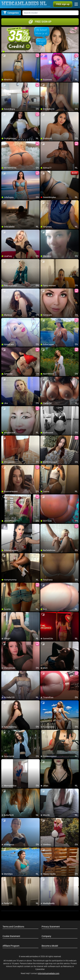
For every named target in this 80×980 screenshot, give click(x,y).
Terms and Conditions (13, 927)
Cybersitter (40, 969)
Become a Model (50, 946)
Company (46, 936)
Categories (11, 13)
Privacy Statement (51, 927)
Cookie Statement (11, 936)
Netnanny (68, 966)
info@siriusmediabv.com (49, 973)
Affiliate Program (11, 946)
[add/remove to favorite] (4, 56)
